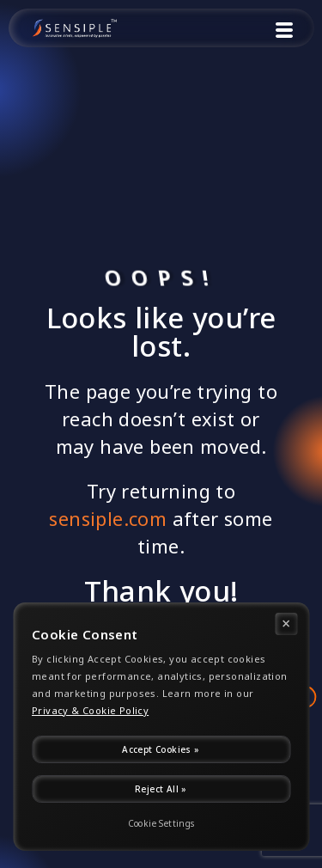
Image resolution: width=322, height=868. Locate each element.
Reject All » (161, 789)
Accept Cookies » (161, 749)
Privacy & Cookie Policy (90, 711)
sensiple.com (108, 519)
